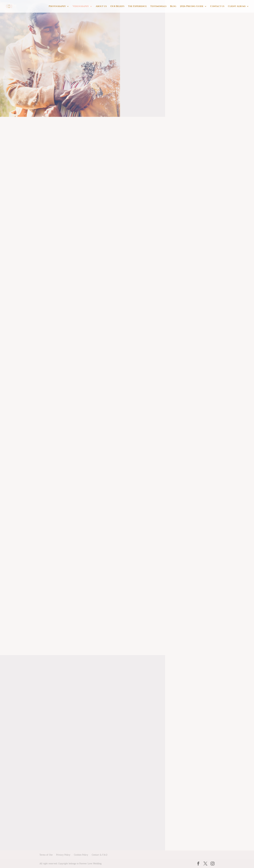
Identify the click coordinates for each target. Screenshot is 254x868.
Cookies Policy (81, 855)
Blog (173, 6)
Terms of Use (46, 855)
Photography (57, 6)
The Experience (137, 6)
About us (101, 6)
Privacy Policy (63, 855)
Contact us (217, 6)
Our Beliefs (117, 6)
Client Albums (237, 6)
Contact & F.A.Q (99, 855)
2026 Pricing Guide (192, 6)
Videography (81, 6)
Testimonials (158, 6)
